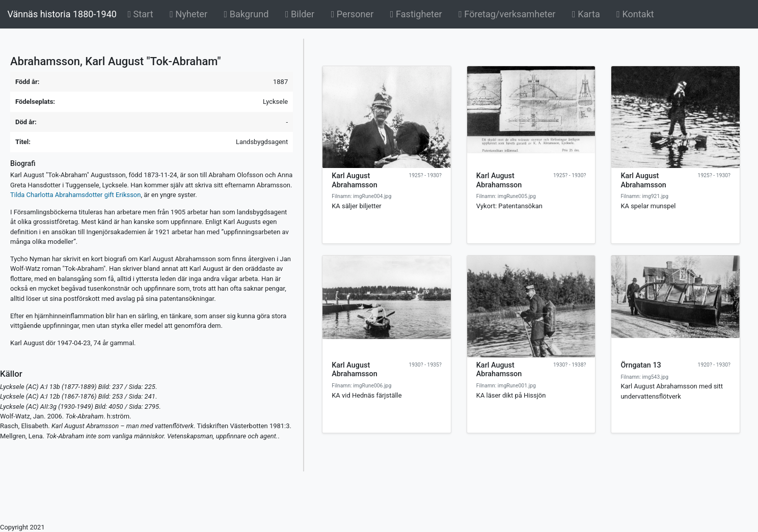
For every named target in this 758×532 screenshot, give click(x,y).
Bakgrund (248, 13)
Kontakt (635, 14)
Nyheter (190, 13)
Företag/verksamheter (507, 14)
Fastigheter (416, 14)
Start (142, 13)
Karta (586, 14)
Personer (353, 14)
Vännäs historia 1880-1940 (62, 14)
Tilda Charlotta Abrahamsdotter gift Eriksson (75, 195)
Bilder (302, 13)
